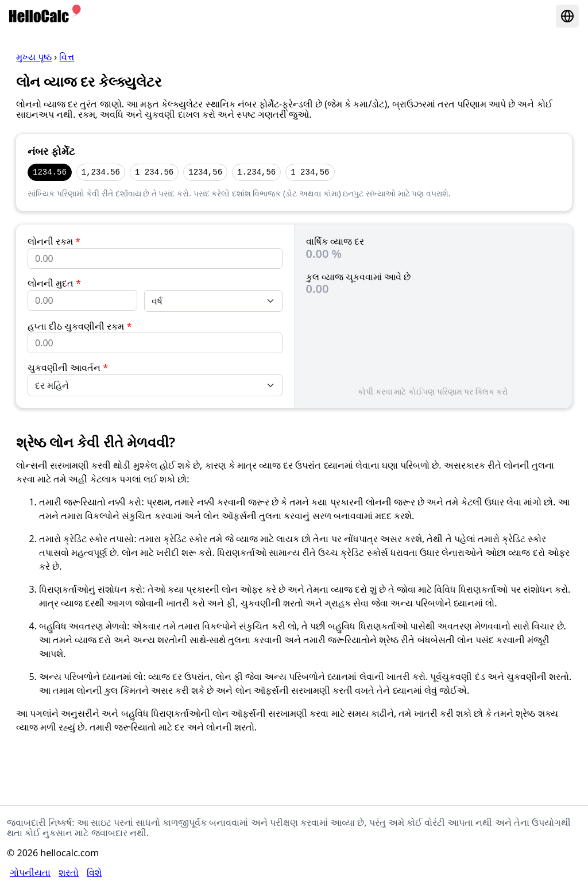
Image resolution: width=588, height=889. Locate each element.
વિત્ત (67, 57)
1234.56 (50, 172)
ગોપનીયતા (30, 872)
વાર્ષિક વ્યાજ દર (335, 241)
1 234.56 (154, 172)
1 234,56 (310, 172)
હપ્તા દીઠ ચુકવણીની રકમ (80, 326)
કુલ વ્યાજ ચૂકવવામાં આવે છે (359, 277)
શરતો (69, 872)
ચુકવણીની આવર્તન (68, 368)
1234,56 (205, 172)
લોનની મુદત (54, 283)
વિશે (94, 872)
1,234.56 (101, 172)
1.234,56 (256, 172)
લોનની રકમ (54, 241)
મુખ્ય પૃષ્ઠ (34, 57)
